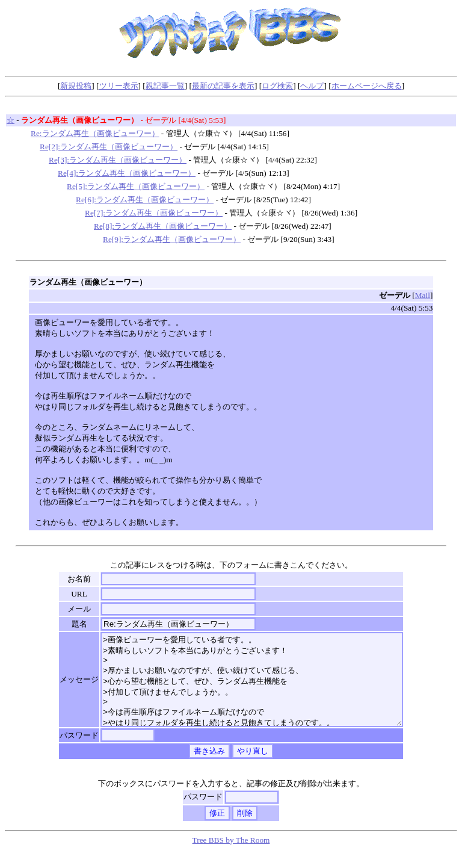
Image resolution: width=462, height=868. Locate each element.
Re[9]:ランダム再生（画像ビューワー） (172, 239)
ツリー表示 (119, 86)
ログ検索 (277, 86)
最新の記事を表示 (223, 86)
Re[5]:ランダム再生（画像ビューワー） (136, 186)
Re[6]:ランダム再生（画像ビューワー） (145, 200)
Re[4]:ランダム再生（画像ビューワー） (127, 173)
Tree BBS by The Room (231, 858)
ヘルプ (312, 86)
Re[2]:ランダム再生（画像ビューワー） (109, 147)
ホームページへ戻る (367, 86)
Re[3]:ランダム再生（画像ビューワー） (118, 160)
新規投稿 (76, 86)
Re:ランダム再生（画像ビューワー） (95, 133)
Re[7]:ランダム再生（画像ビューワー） (154, 213)
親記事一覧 (165, 86)
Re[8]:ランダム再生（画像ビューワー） (163, 226)
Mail (423, 295)
